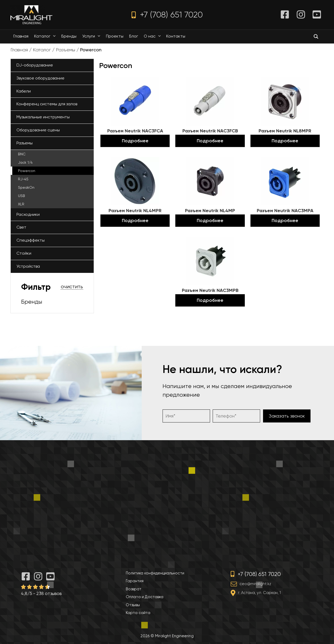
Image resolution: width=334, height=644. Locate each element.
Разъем (135, 131)
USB (22, 196)
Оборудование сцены (38, 130)
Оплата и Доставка (145, 597)
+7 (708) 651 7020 (167, 15)
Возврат (134, 589)
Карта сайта (138, 613)
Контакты (176, 36)
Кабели (24, 91)
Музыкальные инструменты (43, 117)
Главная (21, 36)
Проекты (115, 36)
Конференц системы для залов (47, 104)
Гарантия (135, 581)
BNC (22, 154)
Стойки (24, 253)
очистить (72, 287)
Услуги (93, 36)
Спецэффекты (31, 240)
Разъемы (65, 50)
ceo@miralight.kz (255, 584)
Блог (134, 36)
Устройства (28, 266)
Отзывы (133, 605)
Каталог (46, 36)
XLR (21, 204)
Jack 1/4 (25, 162)
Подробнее (135, 141)
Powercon (27, 171)
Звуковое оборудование (40, 78)
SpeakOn (26, 187)
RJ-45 (23, 179)
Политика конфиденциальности (155, 573)
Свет (21, 227)
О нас (154, 36)
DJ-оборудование (35, 65)
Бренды (69, 36)
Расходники (28, 214)
